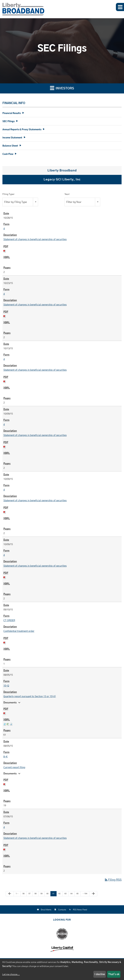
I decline (100, 974)
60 (47, 894)
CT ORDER (9, 620)
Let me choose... (11, 974)
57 (30, 894)
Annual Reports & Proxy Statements (22, 130)
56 (24, 894)
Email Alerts (46, 910)
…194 (85, 894)
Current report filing (14, 767)
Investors (62, 88)
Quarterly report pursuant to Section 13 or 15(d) (30, 696)
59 (41, 894)
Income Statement (12, 138)
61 (53, 894)
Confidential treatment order (19, 631)
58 (35, 894)
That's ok (114, 974)
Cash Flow (8, 154)
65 (77, 894)
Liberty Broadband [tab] (62, 171)
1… (17, 894)
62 (59, 894)
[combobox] (20, 202)
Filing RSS (113, 880)
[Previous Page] (10, 894)
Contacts (62, 910)
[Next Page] (93, 894)
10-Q (6, 686)
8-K (6, 757)
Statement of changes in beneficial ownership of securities (35, 239)
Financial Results (12, 113)
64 (71, 894)
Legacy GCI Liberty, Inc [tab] (62, 180)
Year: (67, 194)
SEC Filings (9, 121)
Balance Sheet (10, 146)
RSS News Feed (80, 910)
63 (65, 894)
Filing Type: (9, 194)
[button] (120, 7)
